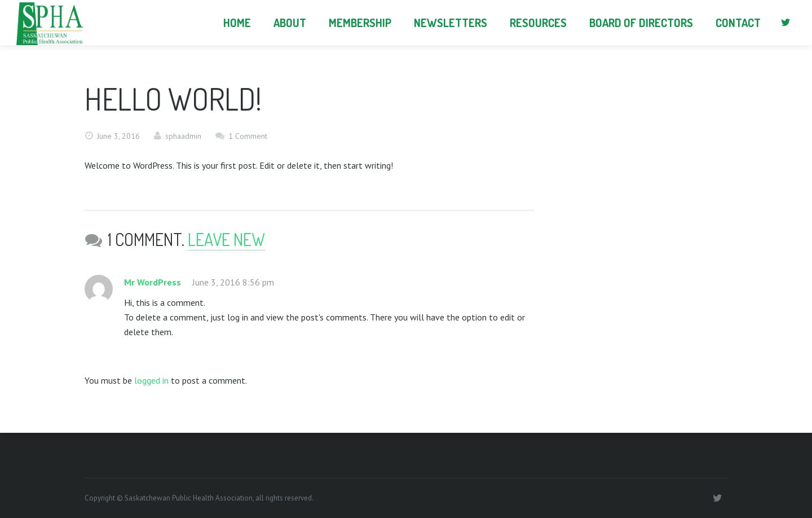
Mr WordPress (153, 282)
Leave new (226, 239)
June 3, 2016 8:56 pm (233, 282)
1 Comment (248, 136)
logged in (151, 380)
